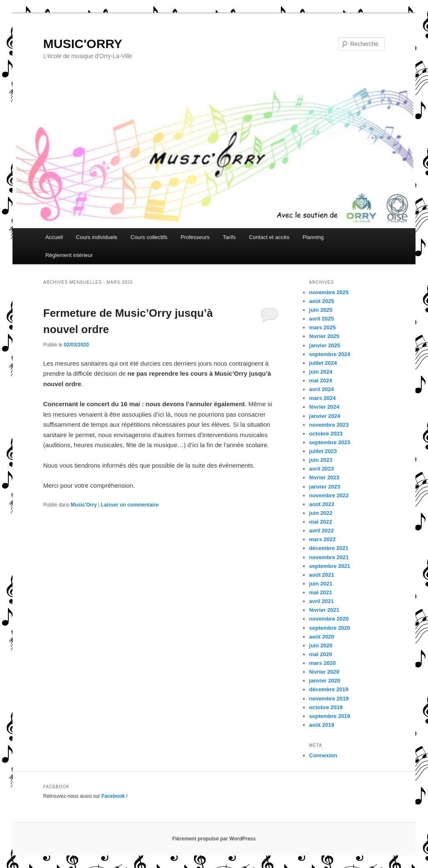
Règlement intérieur (69, 255)
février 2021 (324, 610)
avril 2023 (322, 469)
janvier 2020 (325, 681)
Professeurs (195, 237)
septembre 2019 (330, 716)
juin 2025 (321, 310)
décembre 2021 (329, 548)
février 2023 (324, 477)
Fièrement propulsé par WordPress (214, 839)
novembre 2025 (329, 292)
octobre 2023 (326, 434)
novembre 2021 (329, 557)
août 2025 (322, 301)
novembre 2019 (329, 699)
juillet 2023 (323, 451)
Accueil (54, 237)
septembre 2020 (330, 628)
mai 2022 (321, 522)
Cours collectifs (149, 237)
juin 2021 (321, 584)
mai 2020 (321, 654)
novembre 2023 (329, 425)
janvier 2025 (325, 345)
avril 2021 (322, 601)
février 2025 (324, 336)
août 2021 (322, 575)
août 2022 (322, 504)
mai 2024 (321, 381)
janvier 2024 (325, 416)
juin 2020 (321, 645)
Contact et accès (269, 237)
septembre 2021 (330, 566)
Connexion (323, 755)
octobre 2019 (326, 707)
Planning (313, 237)
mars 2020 (323, 663)
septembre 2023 (330, 442)
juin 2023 (321, 460)
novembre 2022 (329, 495)
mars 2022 (323, 539)
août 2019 (322, 725)
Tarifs (229, 237)
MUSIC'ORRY (83, 44)
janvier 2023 (325, 487)
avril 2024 (322, 389)
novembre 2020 (329, 619)
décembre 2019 (329, 689)
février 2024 (324, 407)
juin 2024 (321, 372)
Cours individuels (97, 237)
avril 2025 (322, 319)
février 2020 (324, 672)
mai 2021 (321, 592)
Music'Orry (84, 505)
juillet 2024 (323, 363)
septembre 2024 (330, 354)
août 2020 (322, 637)
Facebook (113, 796)
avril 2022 (322, 531)
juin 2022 (321, 513)
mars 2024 (323, 398)
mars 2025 (323, 327)
